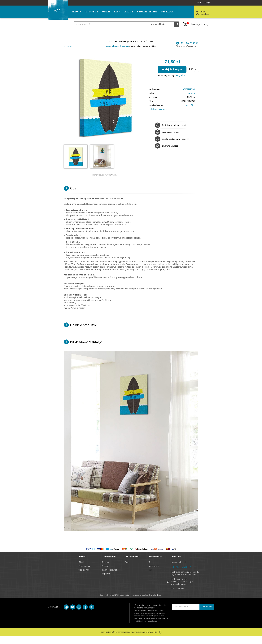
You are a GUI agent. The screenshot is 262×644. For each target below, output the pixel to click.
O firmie (82, 562)
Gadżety (128, 12)
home (107, 46)
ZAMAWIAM (207, 607)
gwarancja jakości (167, 146)
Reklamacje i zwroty (110, 570)
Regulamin (106, 574)
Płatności (105, 566)
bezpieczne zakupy (167, 132)
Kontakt (177, 557)
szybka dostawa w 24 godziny (172, 139)
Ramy (117, 12)
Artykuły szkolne (147, 12)
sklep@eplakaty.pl (178, 562)
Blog (127, 562)
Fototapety (92, 12)
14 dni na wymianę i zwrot (170, 125)
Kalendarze (167, 12)
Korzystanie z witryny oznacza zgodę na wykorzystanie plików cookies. (129, 632)
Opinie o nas (84, 570)
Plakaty (76, 12)
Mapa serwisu (84, 566)
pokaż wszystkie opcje (158, 109)
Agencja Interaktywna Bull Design (151, 595)
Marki (150, 570)
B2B (149, 562)
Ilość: (191, 69)
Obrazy (106, 12)
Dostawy (105, 562)
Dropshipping (154, 566)
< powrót (68, 46)
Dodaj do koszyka (172, 70)
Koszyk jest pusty (195, 24)
